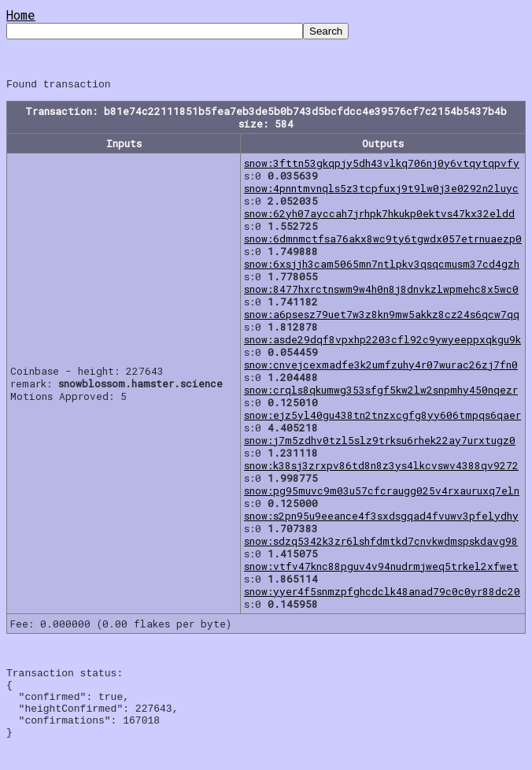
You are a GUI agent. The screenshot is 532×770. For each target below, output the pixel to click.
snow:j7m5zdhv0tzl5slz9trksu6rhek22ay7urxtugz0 (380, 442)
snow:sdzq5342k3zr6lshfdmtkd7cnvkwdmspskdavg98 (381, 543)
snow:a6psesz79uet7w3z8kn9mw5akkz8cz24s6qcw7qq (382, 317)
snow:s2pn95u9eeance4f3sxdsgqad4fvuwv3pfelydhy (381, 518)
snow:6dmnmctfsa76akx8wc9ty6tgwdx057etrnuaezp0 (383, 241)
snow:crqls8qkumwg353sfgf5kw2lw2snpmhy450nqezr (381, 392)
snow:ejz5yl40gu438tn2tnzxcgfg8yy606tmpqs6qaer (382, 417)
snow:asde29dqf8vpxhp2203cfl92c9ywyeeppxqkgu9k (382, 342)
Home (21, 15)
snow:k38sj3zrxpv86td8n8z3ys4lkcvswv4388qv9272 (381, 468)
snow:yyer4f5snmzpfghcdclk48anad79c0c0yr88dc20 (382, 594)
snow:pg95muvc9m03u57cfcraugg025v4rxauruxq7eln (382, 493)
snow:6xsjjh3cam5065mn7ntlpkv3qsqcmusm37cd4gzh (382, 266)
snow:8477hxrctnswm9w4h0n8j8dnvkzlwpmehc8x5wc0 (381, 291)
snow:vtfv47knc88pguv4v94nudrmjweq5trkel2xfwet (381, 568)
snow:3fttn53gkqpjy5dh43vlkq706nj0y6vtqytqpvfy (382, 165)
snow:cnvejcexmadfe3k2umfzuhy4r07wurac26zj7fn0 (381, 367)
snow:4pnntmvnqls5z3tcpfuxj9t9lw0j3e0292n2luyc (381, 191)
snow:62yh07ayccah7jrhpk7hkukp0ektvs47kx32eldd (379, 216)
